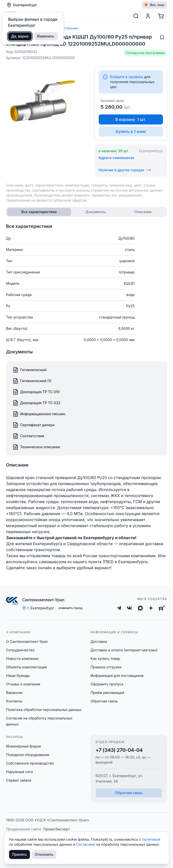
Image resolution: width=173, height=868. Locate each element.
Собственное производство (30, 763)
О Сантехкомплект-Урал (27, 641)
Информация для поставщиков (117, 676)
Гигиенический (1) (32, 381)
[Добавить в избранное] (162, 37)
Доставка (99, 641)
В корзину (131, 119)
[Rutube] (162, 608)
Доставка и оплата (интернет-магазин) (124, 650)
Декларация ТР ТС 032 (36, 403)
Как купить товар (105, 659)
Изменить (46, 36)
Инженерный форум (23, 746)
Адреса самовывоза (116, 158)
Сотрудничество (20, 650)
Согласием (86, 844)
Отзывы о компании (23, 684)
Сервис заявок (19, 780)
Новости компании (22, 659)
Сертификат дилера (34, 425)
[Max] (140, 608)
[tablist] (86, 212)
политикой (151, 839)
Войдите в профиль (127, 77)
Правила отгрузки (106, 667)
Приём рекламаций (107, 693)
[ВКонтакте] (129, 608)
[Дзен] (151, 608)
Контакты (14, 701)
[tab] (39, 212)
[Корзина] (161, 16)
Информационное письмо (39, 414)
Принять (19, 854)
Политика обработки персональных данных (44, 710)
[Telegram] (119, 608)
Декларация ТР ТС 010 (36, 392)
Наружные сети (20, 772)
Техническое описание (36, 447)
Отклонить (44, 854)
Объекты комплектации (26, 667)
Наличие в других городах (125, 170)
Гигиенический (30, 370)
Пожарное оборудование (28, 755)
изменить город (70, 608)
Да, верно (20, 36)
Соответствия (28, 436)
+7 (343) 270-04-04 (119, 750)
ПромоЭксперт (57, 829)
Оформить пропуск (107, 684)
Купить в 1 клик (131, 131)
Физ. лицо (155, 5)
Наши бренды (18, 676)
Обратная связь (104, 701)
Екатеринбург (22, 5)
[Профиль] (148, 16)
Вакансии (14, 693)
